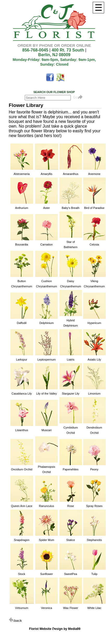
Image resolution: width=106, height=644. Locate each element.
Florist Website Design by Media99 (55, 629)
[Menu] (98, 8)
